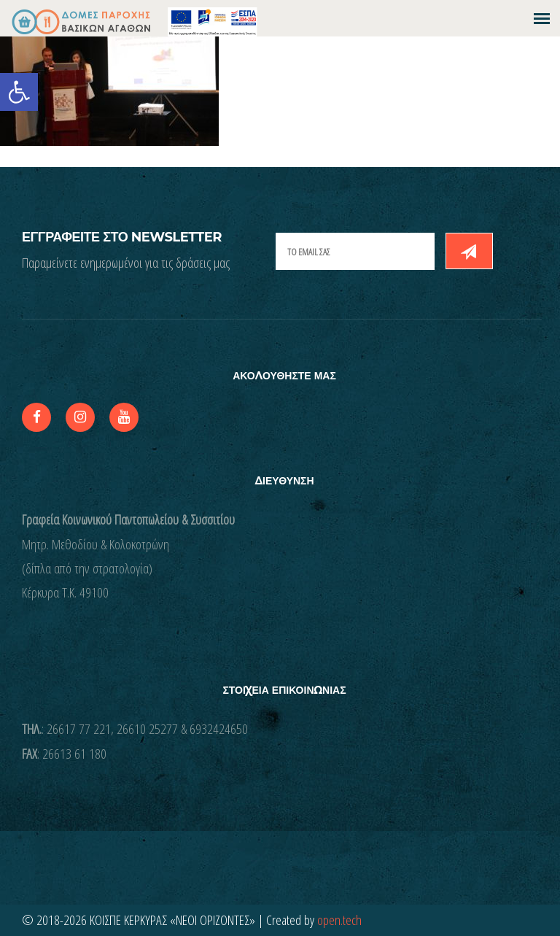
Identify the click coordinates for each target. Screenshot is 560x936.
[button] (19, 92)
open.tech (339, 920)
